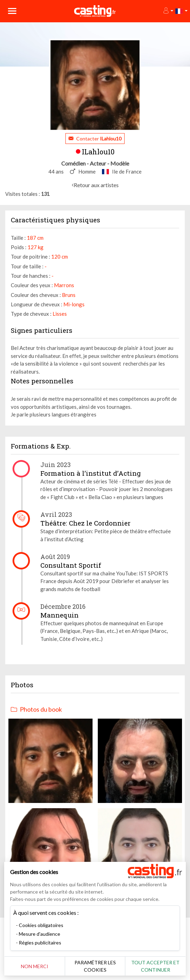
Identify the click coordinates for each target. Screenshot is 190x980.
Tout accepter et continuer (155, 966)
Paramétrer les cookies (95, 966)
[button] (168, 11)
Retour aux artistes (96, 185)
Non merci (35, 966)
